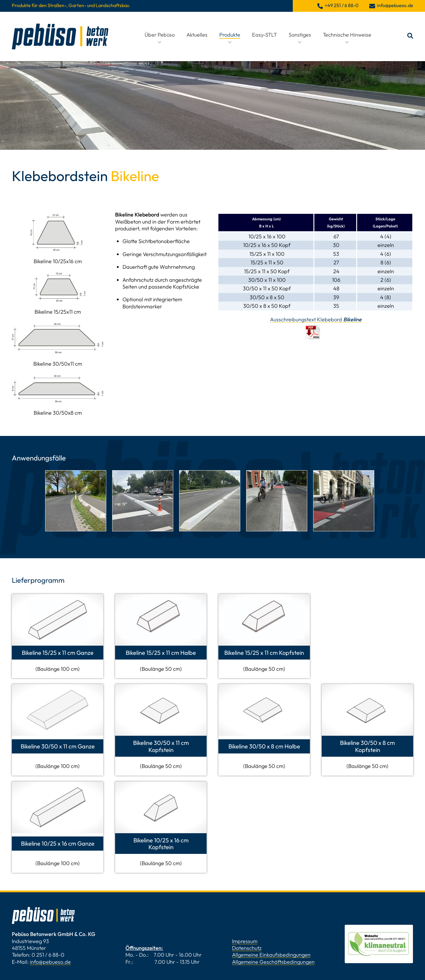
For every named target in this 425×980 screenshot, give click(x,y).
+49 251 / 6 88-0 (342, 5)
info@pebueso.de (50, 962)
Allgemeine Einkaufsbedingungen (271, 955)
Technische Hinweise (347, 35)
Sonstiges (300, 35)
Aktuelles (197, 35)
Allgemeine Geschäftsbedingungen (273, 962)
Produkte (230, 35)
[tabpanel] (76, 501)
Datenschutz (247, 948)
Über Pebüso (160, 35)
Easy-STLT (264, 35)
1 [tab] (212, 538)
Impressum (245, 941)
